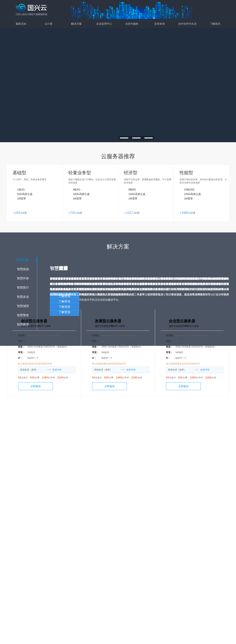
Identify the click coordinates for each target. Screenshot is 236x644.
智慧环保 (96, 571)
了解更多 (65, 301)
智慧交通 (96, 559)
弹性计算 (66, 559)
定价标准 (160, 24)
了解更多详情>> (118, 435)
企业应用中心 (104, 24)
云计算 (49, 24)
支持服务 (155, 559)
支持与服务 (132, 24)
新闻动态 (185, 565)
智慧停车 (126, 589)
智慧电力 (126, 583)
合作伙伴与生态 (187, 24)
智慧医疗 (96, 577)
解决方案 (76, 24)
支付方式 (185, 571)
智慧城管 (96, 589)
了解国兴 (215, 24)
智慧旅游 (96, 565)
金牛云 (126, 559)
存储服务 (66, 565)
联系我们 (185, 577)
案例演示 (155, 565)
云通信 (126, 565)
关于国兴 (185, 559)
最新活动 (21, 24)
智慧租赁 (126, 577)
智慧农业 (96, 583)
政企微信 (126, 571)
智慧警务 (96, 601)
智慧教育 (96, 595)
